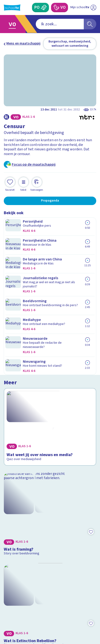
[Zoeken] (90, 24)
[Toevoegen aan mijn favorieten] (10, 180)
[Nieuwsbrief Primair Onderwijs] (28, 578)
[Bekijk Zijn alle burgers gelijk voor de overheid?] (50, 429)
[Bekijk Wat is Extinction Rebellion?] (50, 367)
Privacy (11, 543)
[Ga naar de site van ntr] (79, 621)
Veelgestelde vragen (23, 531)
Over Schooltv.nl (20, 537)
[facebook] (6, 611)
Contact (12, 524)
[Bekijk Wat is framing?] (50, 306)
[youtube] (37, 611)
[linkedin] (27, 611)
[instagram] (16, 611)
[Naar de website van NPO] (93, 8)
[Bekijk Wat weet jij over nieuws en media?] (50, 247)
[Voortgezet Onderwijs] (56, 8)
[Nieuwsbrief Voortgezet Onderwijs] (72, 578)
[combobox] (44, 24)
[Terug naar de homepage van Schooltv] (12, 8)
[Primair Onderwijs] (44, 8)
